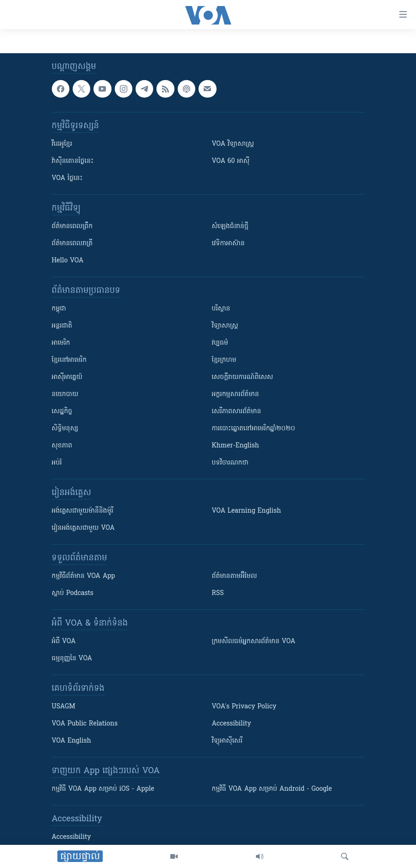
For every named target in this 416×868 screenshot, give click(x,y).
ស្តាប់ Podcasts (73, 593)
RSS (218, 593)
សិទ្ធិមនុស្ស (65, 429)
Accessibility (232, 724)
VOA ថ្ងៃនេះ (67, 178)
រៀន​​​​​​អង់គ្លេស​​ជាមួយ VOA (83, 528)
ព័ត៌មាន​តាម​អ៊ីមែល (235, 576)
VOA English (71, 741)
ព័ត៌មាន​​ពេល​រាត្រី (72, 244)
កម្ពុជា (59, 309)
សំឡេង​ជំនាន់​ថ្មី (230, 226)
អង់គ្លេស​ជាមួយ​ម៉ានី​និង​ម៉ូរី (83, 511)
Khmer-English (236, 446)
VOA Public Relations (85, 724)
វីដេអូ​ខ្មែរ (62, 144)
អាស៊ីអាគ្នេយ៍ (67, 377)
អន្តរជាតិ (62, 326)
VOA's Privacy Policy (244, 707)
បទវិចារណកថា (230, 463)
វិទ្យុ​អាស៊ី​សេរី (227, 741)
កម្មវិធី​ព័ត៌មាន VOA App (84, 576)
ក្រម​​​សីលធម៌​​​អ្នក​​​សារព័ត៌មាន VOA (254, 642)
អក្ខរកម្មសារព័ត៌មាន (236, 394)
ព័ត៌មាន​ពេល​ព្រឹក (72, 226)
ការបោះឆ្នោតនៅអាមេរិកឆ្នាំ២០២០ (254, 429)
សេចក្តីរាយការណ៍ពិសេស (243, 377)
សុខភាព (62, 446)
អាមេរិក (61, 343)
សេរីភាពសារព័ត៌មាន (237, 412)
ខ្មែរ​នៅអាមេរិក (69, 360)
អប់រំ (57, 463)
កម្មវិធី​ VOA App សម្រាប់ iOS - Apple (103, 789)
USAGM (64, 707)
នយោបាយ (65, 394)
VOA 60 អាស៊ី (231, 161)
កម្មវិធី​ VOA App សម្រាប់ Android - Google (272, 789)
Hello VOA (68, 261)
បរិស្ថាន (221, 309)
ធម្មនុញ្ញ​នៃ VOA (72, 659)
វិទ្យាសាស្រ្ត (225, 326)
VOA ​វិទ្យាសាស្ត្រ (233, 144)
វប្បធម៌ (220, 343)
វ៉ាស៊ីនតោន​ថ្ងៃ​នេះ (73, 161)
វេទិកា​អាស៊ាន (228, 244)
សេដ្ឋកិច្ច (62, 412)
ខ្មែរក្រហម (224, 360)
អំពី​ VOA (64, 642)
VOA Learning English (247, 511)
